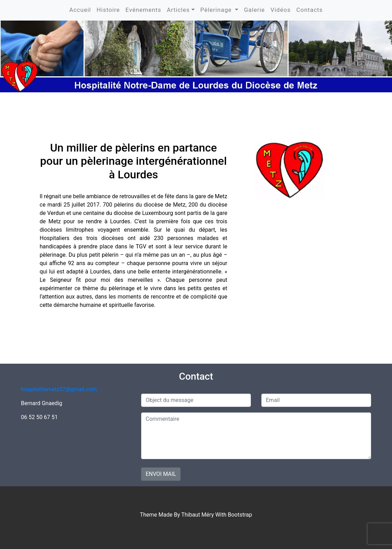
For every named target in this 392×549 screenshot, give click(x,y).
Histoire (108, 10)
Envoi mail (161, 474)
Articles (178, 10)
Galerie (254, 10)
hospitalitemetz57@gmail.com (59, 389)
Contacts (309, 10)
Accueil (80, 10)
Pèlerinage (217, 10)
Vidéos (280, 10)
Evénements (143, 10)
